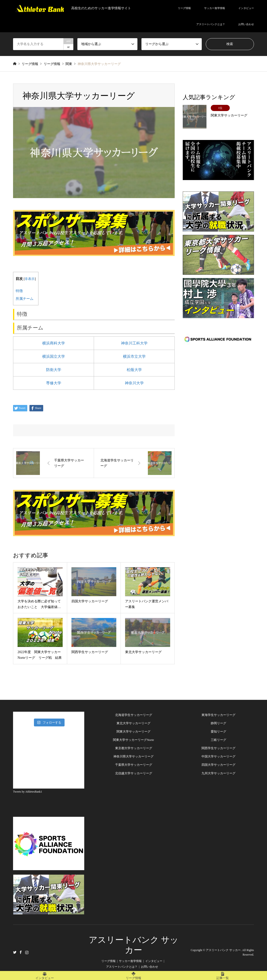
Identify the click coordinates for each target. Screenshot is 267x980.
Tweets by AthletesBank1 (28, 792)
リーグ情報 (184, 8)
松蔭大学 (134, 370)
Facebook (21, 952)
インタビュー (246, 8)
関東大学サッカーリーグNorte (133, 740)
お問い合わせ (246, 24)
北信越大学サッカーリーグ (134, 773)
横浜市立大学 (134, 356)
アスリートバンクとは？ (211, 24)
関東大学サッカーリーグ (133, 732)
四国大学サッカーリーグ (218, 765)
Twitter (15, 952)
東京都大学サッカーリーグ (134, 748)
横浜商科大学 (54, 343)
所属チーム (25, 299)
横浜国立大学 (54, 356)
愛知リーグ (218, 732)
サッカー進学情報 (215, 8)
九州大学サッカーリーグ (218, 773)
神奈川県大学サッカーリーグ (133, 756)
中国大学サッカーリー (217, 756)
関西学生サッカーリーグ (218, 748)
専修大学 (54, 383)
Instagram (27, 952)
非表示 (30, 279)
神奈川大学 (134, 383)
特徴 (19, 291)
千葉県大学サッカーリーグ (134, 765)
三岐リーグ (218, 740)
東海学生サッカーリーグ (218, 715)
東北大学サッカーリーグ (133, 723)
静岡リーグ (218, 723)
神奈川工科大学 (134, 343)
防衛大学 (54, 370)
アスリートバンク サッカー (223, 950)
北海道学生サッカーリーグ (134, 715)
